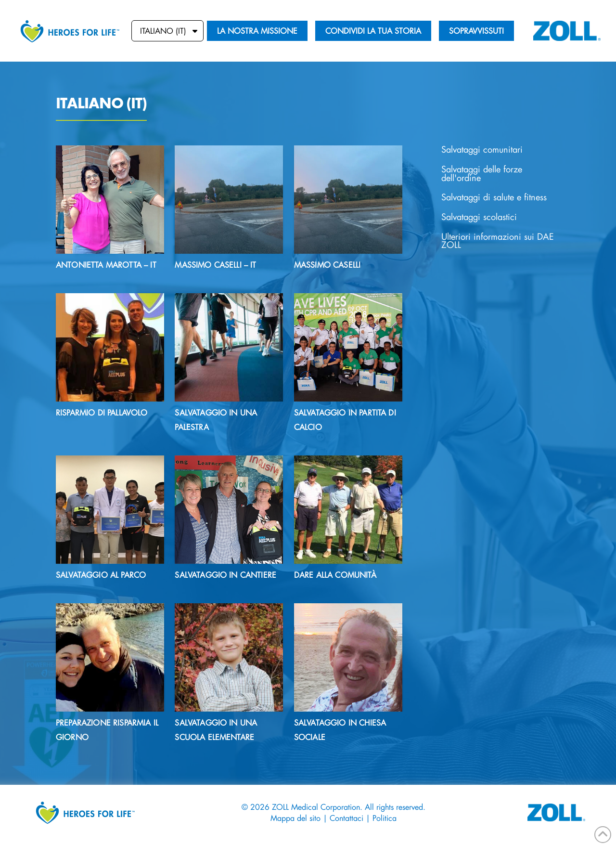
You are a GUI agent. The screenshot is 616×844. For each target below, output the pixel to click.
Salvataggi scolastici (479, 217)
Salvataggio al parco (101, 575)
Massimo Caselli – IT (215, 265)
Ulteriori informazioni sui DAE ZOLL (498, 241)
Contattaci (348, 818)
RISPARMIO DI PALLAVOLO (102, 412)
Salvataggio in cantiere (225, 575)
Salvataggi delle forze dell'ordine (482, 174)
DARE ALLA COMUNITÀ (335, 575)
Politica (385, 818)
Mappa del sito (295, 818)
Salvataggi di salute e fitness (494, 197)
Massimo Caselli (327, 265)
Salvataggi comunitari (482, 149)
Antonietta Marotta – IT (106, 265)
